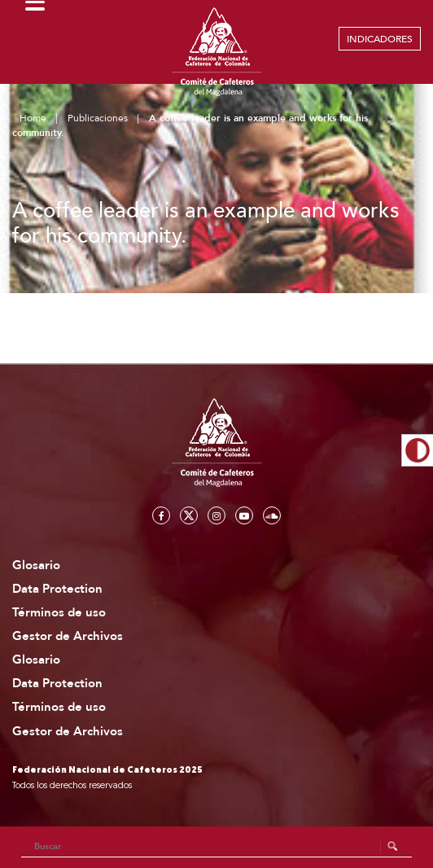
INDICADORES (380, 39)
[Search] (217, 847)
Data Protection (57, 589)
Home (33, 118)
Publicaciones (98, 118)
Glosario (36, 566)
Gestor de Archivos (68, 636)
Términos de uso (59, 613)
